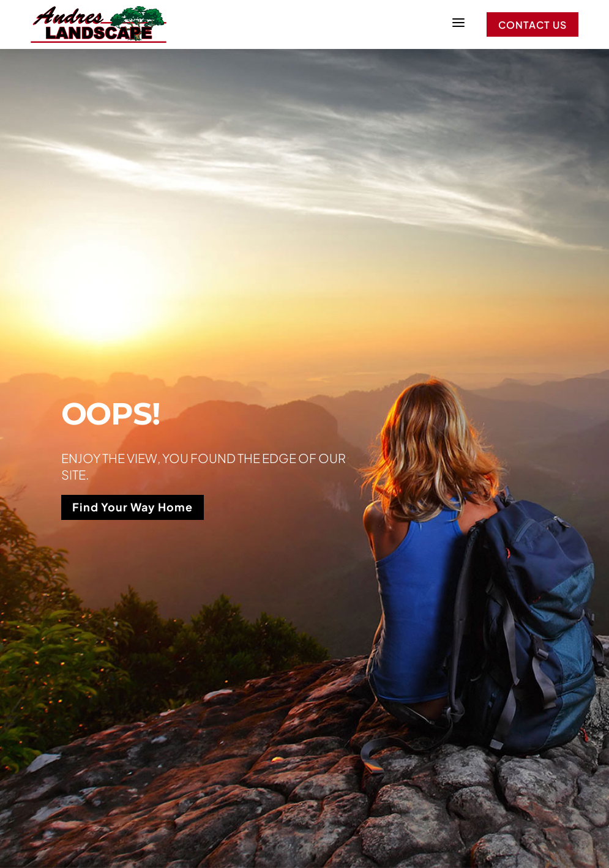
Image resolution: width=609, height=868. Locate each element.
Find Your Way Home (133, 507)
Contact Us (532, 25)
